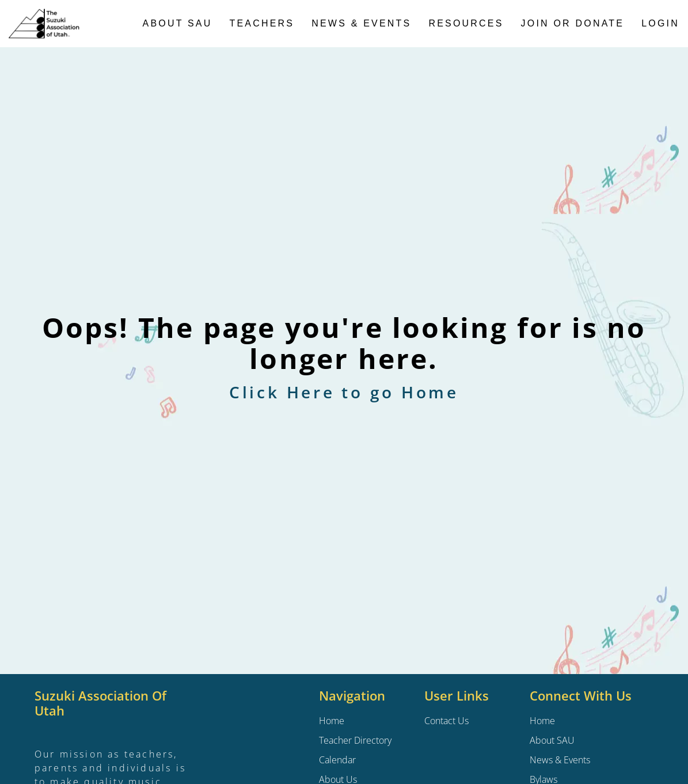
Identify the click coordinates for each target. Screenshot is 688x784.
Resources (466, 23)
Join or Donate (573, 23)
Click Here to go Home (344, 392)
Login (660, 23)
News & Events (361, 23)
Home (542, 721)
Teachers (262, 23)
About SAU (178, 23)
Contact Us (446, 721)
